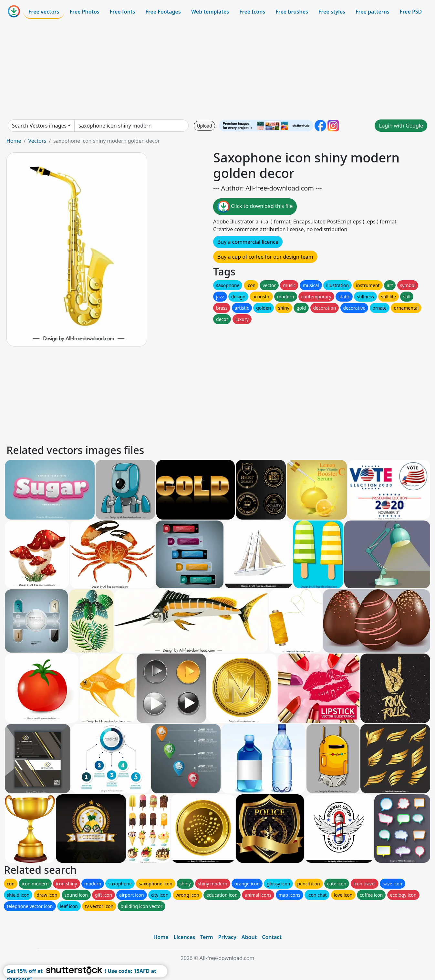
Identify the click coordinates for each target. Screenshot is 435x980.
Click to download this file (255, 207)
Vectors (37, 141)
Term (207, 937)
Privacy (227, 937)
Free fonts (123, 12)
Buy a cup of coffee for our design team (265, 257)
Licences (184, 937)
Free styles (332, 12)
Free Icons (252, 12)
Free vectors (44, 12)
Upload (204, 126)
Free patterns (373, 12)
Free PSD (411, 12)
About (249, 937)
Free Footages (163, 12)
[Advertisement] (218, 69)
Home (14, 141)
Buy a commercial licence (248, 242)
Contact (272, 937)
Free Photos (84, 12)
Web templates (210, 12)
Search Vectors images (39, 126)
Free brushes (292, 12)
